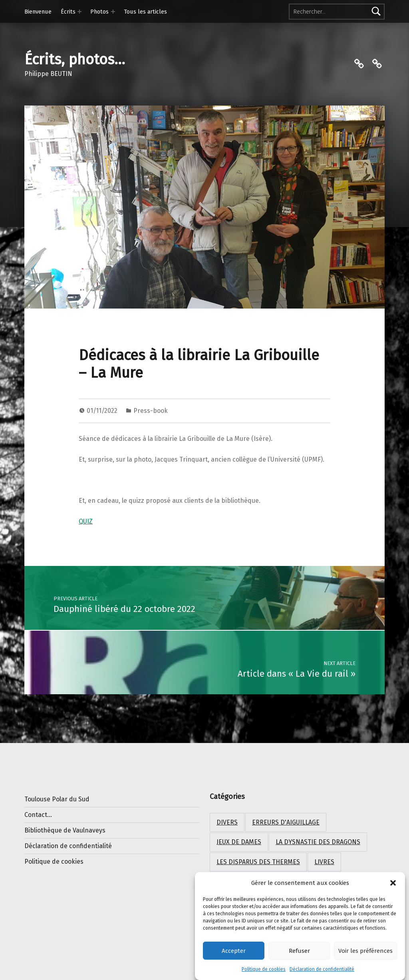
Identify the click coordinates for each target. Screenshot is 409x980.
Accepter (234, 954)
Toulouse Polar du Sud (57, 799)
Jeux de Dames (239, 842)
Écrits (68, 12)
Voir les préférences (365, 954)
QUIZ (86, 521)
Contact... (38, 815)
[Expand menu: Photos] (113, 12)
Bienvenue (38, 12)
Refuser (299, 954)
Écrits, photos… (75, 60)
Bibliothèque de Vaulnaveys (65, 830)
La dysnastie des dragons (318, 842)
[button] (393, 886)
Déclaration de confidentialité (322, 972)
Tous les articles (145, 12)
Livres (324, 862)
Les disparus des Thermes (258, 862)
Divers (227, 822)
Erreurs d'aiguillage (286, 822)
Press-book (151, 411)
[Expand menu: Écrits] (79, 12)
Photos (99, 12)
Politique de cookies (264, 972)
